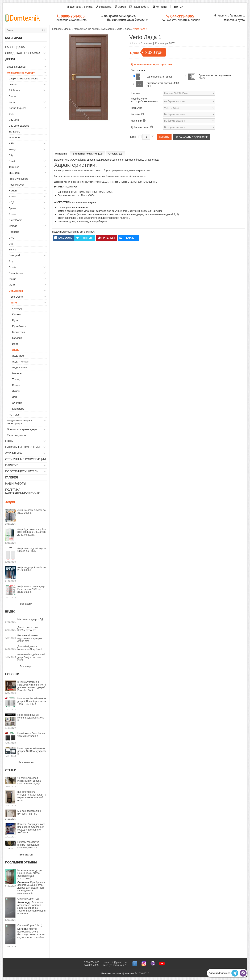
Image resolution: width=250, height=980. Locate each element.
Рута (15, 320)
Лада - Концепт (21, 361)
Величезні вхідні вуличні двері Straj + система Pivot (31, 657)
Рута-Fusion (19, 326)
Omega (13, 226)
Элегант (17, 403)
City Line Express (19, 126)
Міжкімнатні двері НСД (30, 619)
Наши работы (139, 7)
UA (182, 7)
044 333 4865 (91, 965)
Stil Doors (14, 90)
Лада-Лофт (19, 356)
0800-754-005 (71, 16)
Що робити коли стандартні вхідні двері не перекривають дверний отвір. (32, 796)
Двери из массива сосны (24, 78)
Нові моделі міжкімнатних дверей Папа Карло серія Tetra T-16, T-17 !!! (32, 701)
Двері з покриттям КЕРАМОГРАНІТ (28, 629)
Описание (61, 154)
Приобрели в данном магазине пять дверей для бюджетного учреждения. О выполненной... (32, 882)
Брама (13, 208)
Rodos (12, 214)
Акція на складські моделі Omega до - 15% (32, 550)
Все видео (26, 666)
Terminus (14, 167)
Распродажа (15, 47)
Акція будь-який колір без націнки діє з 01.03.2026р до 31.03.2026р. (32, 532)
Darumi (13, 96)
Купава (16, 314)
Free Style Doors (18, 179)
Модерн (17, 373)
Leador (13, 84)
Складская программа (23, 53)
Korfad (12, 102)
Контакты (160, 7)
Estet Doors (15, 220)
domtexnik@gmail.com (115, 962)
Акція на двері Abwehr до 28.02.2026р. (32, 569)
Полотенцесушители (22, 471)
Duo (11, 244)
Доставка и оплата (80, 7)
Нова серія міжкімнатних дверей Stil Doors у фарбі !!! (32, 751)
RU (176, 7)
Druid (12, 161)
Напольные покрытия (22, 447)
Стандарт (18, 308)
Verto (14, 303)
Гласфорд (18, 409)
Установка (104, 7)
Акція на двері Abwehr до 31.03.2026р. (32, 511)
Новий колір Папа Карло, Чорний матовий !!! (31, 735)
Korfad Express (18, 108)
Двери (10, 59)
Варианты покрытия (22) (88, 154)
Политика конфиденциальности (23, 491)
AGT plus (14, 415)
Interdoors (15, 137)
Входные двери (16, 67)
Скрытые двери (16, 435)
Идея (15, 344)
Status (12, 279)
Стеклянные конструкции (26, 459)
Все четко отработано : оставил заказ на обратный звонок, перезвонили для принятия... (31, 906)
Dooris (12, 267)
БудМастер (16, 291)
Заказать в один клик (192, 137)
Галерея (12, 478)
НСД (11, 202)
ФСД (11, 114)
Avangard (14, 255)
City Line (14, 120)
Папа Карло (16, 273)
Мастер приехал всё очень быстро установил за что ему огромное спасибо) (31, 931)
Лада (15, 350)
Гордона (17, 338)
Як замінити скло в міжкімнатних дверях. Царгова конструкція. (29, 781)
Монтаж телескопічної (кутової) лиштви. (30, 812)
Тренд (16, 379)
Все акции (26, 604)
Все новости (26, 762)
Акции (10, 502)
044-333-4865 (180, 16)
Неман (13, 191)
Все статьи (26, 855)
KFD (11, 143)
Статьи (11, 770)
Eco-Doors (17, 297)
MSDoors (14, 173)
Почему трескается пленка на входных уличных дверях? (28, 845)
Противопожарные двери (22, 429)
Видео (10, 612)
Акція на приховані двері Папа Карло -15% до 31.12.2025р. (31, 589)
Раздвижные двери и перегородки (20, 422)
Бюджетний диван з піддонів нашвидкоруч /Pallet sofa (30, 638)
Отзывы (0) (115, 154)
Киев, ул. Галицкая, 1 (230, 16)
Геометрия (19, 332)
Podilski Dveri (17, 185)
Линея (16, 391)
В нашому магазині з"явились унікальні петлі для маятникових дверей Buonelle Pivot (32, 686)
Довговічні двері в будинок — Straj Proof (30, 648)
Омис (12, 285)
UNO (12, 238)
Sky (11, 261)
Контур (13, 149)
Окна (9, 441)
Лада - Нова (19, 367)
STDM (12, 196)
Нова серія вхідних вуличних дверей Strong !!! (31, 718)
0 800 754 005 (91, 962)
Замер (120, 7)
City (11, 155)
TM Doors (14, 132)
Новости (12, 674)
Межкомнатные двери (21, 73)
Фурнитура (14, 453)
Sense (12, 249)
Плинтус (12, 465)
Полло (16, 385)
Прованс (14, 232)
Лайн (15, 397)
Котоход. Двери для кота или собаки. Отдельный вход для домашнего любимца (31, 828)
